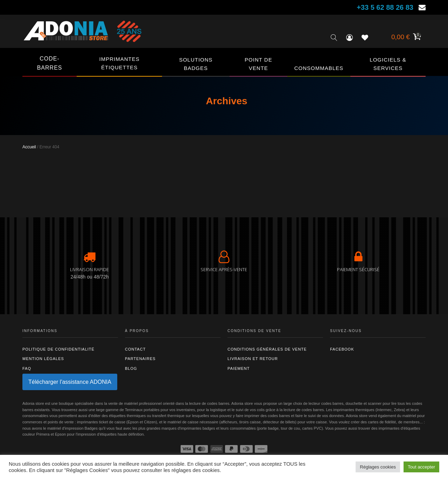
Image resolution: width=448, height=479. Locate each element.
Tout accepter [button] (421, 467)
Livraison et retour (253, 359)
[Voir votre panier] (405, 38)
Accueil (29, 147)
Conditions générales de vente (267, 349)
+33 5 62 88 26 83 (385, 7)
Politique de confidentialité (58, 349)
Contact (135, 349)
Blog (131, 368)
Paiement (239, 368)
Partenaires (140, 359)
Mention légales (43, 359)
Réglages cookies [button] (378, 467)
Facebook (342, 349)
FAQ (27, 368)
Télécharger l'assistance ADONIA (70, 382)
